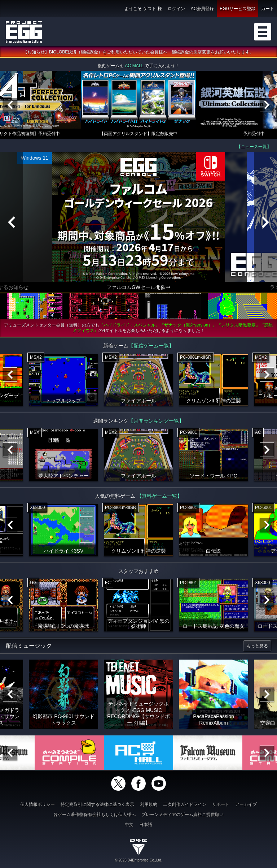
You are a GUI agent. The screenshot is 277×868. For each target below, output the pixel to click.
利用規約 (149, 804)
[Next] (267, 106)
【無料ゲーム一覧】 (159, 497)
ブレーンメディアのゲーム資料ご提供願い (183, 815)
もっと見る (257, 647)
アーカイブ (246, 804)
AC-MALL (134, 67)
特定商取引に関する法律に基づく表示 (97, 804)
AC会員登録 (203, 9)
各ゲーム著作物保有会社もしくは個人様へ (94, 815)
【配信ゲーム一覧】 (151, 347)
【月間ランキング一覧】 (156, 422)
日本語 (146, 825)
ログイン (176, 9)
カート (268, 9)
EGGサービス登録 (238, 9)
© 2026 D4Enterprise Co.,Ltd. (138, 860)
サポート (221, 804)
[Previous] (10, 106)
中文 (129, 825)
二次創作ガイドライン (185, 804)
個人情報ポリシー (38, 804)
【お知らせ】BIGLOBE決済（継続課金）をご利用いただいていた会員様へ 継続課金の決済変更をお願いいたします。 (139, 53)
